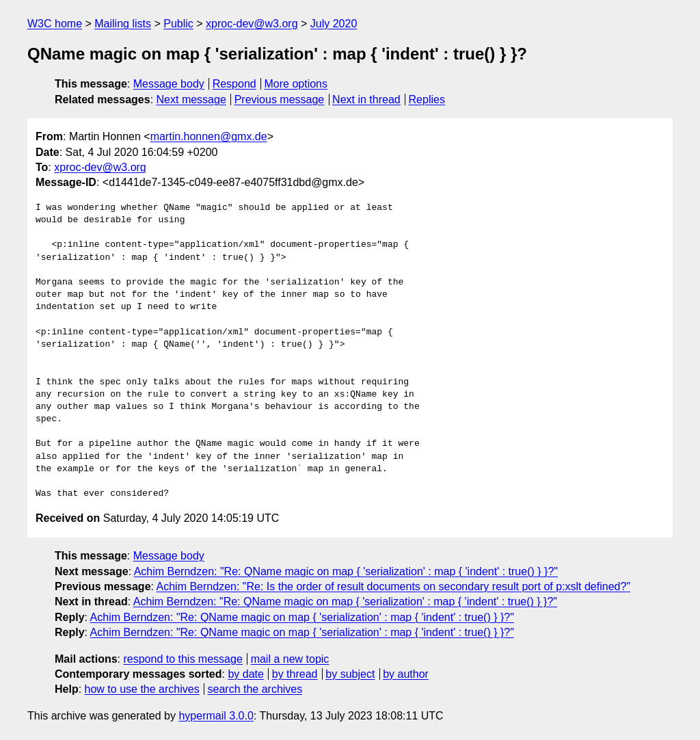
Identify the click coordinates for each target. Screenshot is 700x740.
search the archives (255, 689)
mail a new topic (290, 659)
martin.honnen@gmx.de (209, 136)
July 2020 (334, 24)
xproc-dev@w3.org (252, 24)
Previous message (280, 100)
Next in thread (366, 100)
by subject (350, 674)
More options (296, 84)
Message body (169, 84)
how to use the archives (142, 689)
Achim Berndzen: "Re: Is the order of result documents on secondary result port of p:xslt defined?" (394, 586)
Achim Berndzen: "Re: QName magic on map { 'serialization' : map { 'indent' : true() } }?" (346, 571)
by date (245, 674)
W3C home (55, 24)
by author (406, 674)
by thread (295, 674)
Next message (191, 100)
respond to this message (183, 659)
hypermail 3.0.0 (216, 716)
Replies (427, 100)
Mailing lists (123, 24)
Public (178, 24)
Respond (234, 84)
